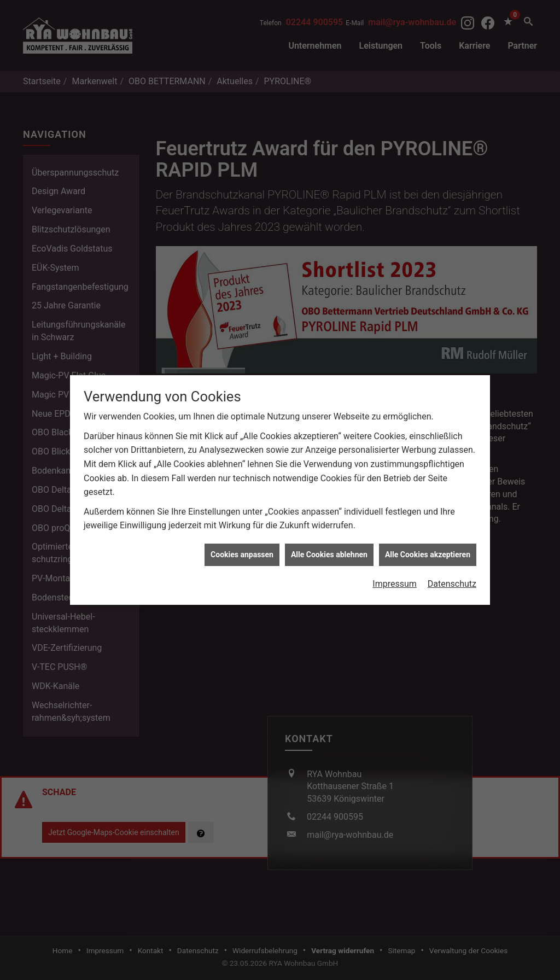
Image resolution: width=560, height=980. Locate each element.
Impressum (395, 555)
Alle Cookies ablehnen (329, 526)
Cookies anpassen (242, 526)
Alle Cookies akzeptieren (428, 526)
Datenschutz (452, 555)
